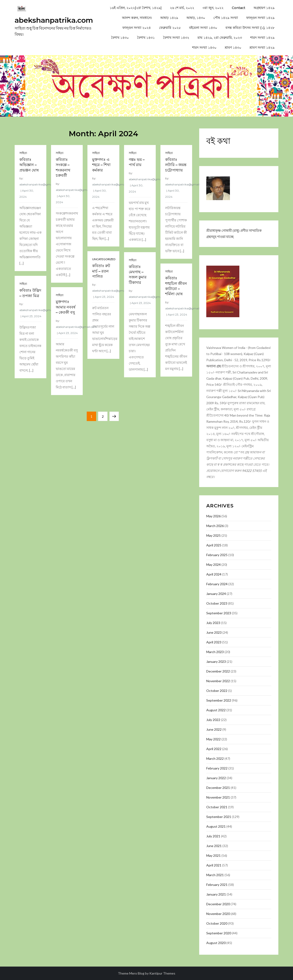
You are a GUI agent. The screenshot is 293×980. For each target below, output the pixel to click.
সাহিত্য (23, 153)
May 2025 (213, 535)
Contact (239, 8)
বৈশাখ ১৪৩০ (120, 38)
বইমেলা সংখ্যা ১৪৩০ (203, 28)
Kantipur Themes (162, 973)
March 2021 (215, 875)
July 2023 (213, 623)
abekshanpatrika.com (54, 20)
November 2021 (218, 797)
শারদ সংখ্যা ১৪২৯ (262, 38)
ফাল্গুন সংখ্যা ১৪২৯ (260, 18)
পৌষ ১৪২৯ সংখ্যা (226, 18)
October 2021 (217, 807)
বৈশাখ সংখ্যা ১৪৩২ (176, 38)
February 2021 (217, 885)
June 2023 (214, 632)
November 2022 (218, 681)
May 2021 (213, 855)
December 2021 (218, 788)
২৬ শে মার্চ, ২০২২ (182, 8)
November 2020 (218, 914)
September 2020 (219, 933)
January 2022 (216, 778)
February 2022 (217, 768)
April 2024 (214, 574)
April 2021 (214, 865)
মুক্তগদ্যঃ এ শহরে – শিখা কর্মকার (101, 165)
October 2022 (217, 691)
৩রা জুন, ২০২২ (213, 8)
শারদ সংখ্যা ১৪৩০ (204, 48)
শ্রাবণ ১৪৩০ (233, 48)
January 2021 (216, 894)
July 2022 (213, 720)
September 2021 (219, 817)
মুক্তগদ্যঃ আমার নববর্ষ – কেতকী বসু (66, 307)
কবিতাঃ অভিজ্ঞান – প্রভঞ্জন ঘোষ (29, 165)
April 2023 (214, 642)
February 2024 (217, 584)
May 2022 (213, 739)
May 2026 (213, 516)
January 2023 (216, 661)
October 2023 (217, 603)
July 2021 (213, 836)
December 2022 (218, 671)
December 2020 (218, 904)
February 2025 (217, 555)
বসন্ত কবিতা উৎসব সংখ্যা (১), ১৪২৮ (250, 28)
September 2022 (219, 700)
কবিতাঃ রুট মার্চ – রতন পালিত (101, 271)
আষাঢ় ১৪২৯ (169, 18)
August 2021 (216, 826)
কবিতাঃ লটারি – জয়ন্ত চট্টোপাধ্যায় (176, 165)
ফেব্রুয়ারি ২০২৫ (170, 28)
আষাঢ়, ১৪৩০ (196, 18)
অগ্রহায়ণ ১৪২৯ (264, 8)
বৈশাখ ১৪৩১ (146, 38)
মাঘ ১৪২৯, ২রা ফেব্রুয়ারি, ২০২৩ (220, 38)
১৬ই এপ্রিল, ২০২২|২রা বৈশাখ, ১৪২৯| (136, 8)
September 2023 (219, 613)
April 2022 (214, 749)
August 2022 (216, 710)
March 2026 (215, 526)
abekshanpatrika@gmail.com (40, 184)
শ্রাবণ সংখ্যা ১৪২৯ (262, 48)
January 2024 (216, 594)
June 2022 (214, 729)
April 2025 (214, 545)
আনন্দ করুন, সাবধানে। (137, 18)
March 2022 (215, 758)
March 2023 (215, 652)
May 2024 (213, 565)
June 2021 (214, 846)
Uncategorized (104, 259)
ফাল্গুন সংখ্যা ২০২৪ (137, 28)
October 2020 (217, 923)
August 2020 (216, 943)
